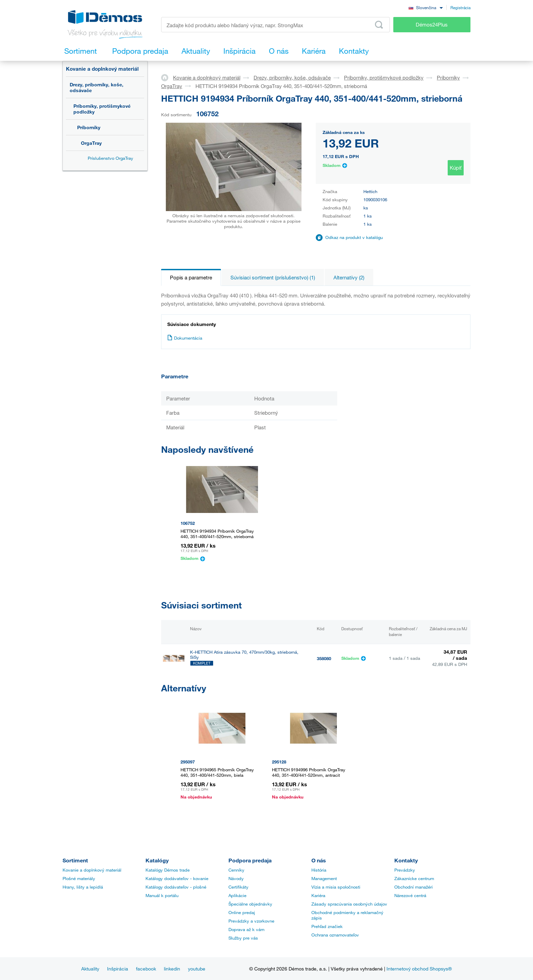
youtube (197, 969)
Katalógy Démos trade (168, 870)
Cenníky (236, 870)
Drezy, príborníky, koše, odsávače (97, 87)
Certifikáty (238, 887)
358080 (324, 658)
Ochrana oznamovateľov (335, 935)
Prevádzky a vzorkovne (251, 921)
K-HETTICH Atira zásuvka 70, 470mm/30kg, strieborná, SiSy (244, 655)
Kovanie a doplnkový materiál (102, 69)
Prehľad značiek (327, 926)
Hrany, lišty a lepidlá (83, 887)
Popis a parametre (191, 277)
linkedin (172, 969)
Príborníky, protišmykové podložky (102, 109)
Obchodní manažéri (414, 887)
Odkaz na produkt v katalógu (354, 237)
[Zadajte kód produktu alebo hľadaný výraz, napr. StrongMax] (276, 25)
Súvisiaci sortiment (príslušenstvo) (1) (273, 277)
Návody (236, 878)
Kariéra (318, 895)
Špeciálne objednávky (250, 904)
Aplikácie (237, 895)
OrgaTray (91, 143)
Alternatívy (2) (349, 277)
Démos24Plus (432, 24)
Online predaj (242, 912)
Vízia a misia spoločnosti (336, 887)
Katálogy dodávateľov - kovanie (177, 878)
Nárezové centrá (410, 895)
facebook (146, 969)
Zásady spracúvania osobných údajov (349, 904)
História (319, 870)
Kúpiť (456, 168)
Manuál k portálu (162, 895)
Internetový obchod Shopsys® (419, 969)
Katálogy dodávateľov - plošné (176, 887)
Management (324, 878)
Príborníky (89, 127)
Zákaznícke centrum (414, 878)
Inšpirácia (118, 969)
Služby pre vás (243, 938)
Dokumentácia (185, 338)
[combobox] (426, 7)
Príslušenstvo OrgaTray (110, 158)
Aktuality (90, 969)
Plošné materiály (79, 878)
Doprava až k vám (246, 929)
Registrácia (460, 7)
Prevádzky (405, 870)
